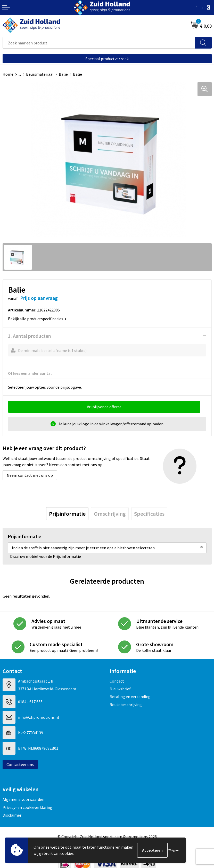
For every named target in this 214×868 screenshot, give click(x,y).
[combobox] (99, 43)
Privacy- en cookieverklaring (27, 807)
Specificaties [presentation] (149, 514)
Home (8, 74)
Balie (63, 74)
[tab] (67, 514)
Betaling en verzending (130, 697)
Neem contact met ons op (30, 475)
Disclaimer (12, 815)
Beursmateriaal (40, 74)
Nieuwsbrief (120, 689)
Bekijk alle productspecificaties (37, 319)
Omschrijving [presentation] (110, 514)
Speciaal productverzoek (107, 59)
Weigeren (174, 850)
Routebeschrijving (126, 705)
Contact (117, 681)
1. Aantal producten (30, 336)
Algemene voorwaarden (23, 799)
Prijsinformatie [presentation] (67, 514)
